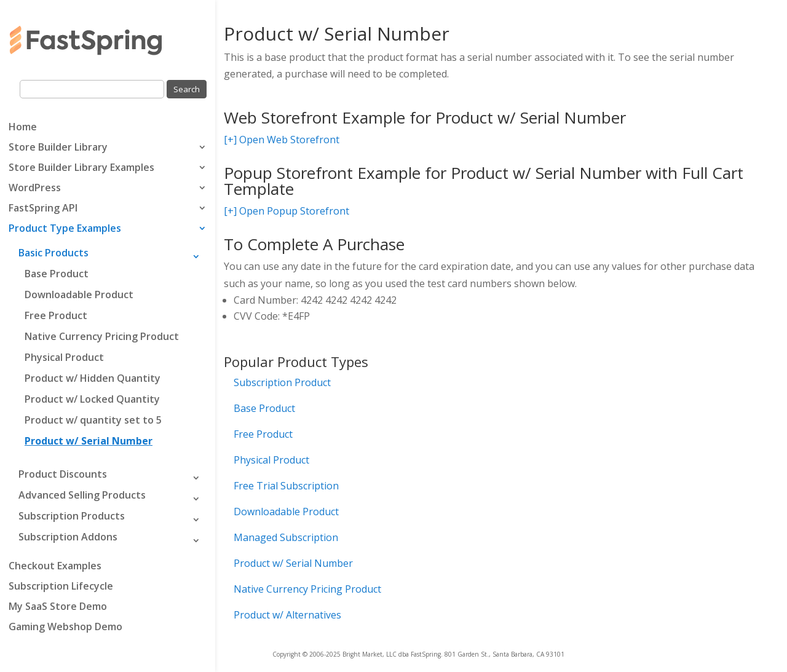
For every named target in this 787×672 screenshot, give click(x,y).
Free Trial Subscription (286, 486)
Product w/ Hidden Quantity (93, 378)
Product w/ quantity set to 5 (93, 420)
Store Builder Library (58, 148)
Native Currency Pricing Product (102, 336)
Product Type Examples (65, 229)
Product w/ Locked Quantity (92, 399)
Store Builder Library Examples (81, 168)
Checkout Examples (55, 567)
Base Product (57, 274)
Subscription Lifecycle (61, 587)
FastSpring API (43, 209)
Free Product (56, 315)
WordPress (35, 189)
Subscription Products (72, 516)
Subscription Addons (68, 537)
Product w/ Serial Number (89, 441)
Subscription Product (282, 382)
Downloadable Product (79, 294)
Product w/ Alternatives (287, 615)
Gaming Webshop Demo (65, 628)
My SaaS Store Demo (58, 607)
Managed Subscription (286, 537)
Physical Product (64, 357)
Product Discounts (63, 474)
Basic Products (53, 253)
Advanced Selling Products (82, 495)
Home (23, 128)
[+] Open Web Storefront (282, 140)
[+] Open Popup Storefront (287, 211)
